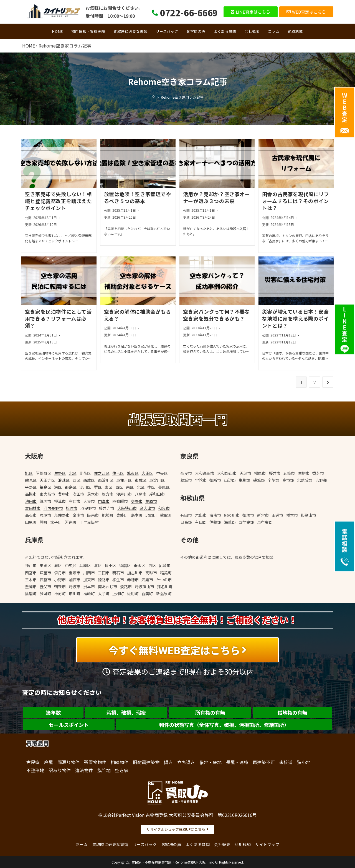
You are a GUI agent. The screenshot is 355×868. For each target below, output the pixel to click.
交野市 (137, 501)
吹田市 (78, 494)
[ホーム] (154, 97)
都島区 (71, 487)
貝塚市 (45, 515)
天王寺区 (47, 480)
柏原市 (151, 501)
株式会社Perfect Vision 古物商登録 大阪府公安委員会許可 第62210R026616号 (177, 815)
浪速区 (64, 480)
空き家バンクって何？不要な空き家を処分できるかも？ (217, 315)
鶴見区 (31, 480)
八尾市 (141, 494)
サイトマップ (267, 844)
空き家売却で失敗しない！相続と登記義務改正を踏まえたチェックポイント (59, 201)
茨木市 (93, 494)
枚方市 (108, 494)
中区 (151, 487)
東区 (108, 487)
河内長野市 (53, 508)
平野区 (31, 487)
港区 (58, 487)
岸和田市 (157, 494)
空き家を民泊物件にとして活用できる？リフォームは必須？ (58, 318)
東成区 (141, 480)
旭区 (29, 473)
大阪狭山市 (127, 508)
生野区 (60, 473)
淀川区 (85, 487)
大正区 (147, 473)
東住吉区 (124, 480)
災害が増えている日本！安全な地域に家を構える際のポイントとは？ (296, 318)
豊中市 (64, 494)
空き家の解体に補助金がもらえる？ (138, 315)
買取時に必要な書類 (110, 844)
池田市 (31, 501)
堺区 (98, 487)
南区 (130, 487)
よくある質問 (198, 844)
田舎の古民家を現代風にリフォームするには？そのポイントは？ (296, 201)
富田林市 (33, 508)
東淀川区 (157, 480)
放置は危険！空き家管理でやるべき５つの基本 (138, 197)
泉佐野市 (62, 515)
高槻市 (31, 494)
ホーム (82, 844)
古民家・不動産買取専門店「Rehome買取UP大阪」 (170, 862)
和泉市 (164, 508)
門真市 (104, 501)
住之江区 (102, 473)
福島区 (45, 487)
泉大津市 (147, 508)
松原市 (72, 508)
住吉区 (118, 473)
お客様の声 (171, 844)
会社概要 (222, 844)
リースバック (145, 844)
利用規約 (243, 844)
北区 (73, 473)
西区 (119, 487)
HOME (29, 46)
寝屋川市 (124, 494)
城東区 (133, 473)
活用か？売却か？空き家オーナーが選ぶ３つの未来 (217, 197)
